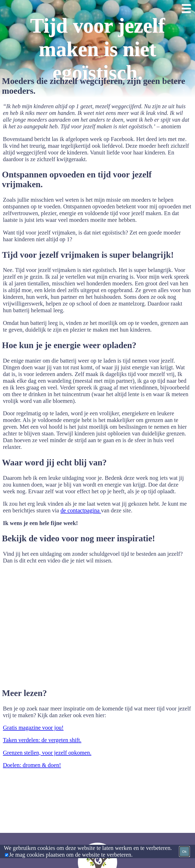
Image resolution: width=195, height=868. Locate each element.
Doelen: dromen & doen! (32, 765)
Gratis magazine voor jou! (33, 728)
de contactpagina (81, 510)
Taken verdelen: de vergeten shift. (42, 740)
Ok (184, 852)
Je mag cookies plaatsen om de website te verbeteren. (71, 855)
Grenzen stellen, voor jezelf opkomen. (47, 753)
